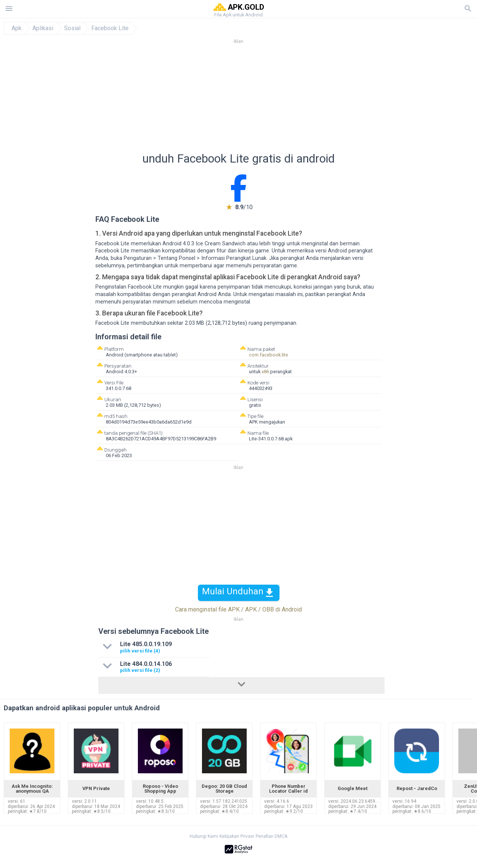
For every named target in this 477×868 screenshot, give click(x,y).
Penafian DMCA (271, 836)
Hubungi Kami (204, 836)
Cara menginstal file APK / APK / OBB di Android (238, 609)
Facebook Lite (110, 28)
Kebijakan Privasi (237, 836)
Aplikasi (43, 28)
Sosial (72, 28)
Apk (17, 28)
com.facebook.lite (268, 355)
